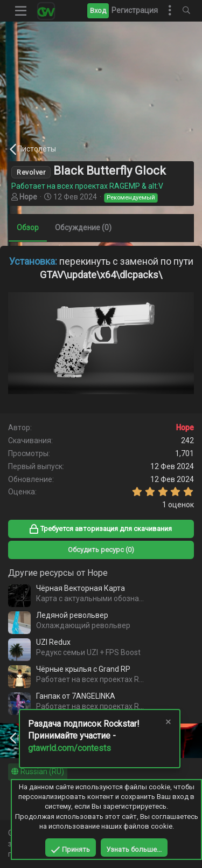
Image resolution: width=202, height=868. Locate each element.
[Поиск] (186, 11)
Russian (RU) (38, 771)
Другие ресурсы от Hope (58, 573)
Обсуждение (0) (83, 228)
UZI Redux (53, 642)
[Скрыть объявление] (168, 723)
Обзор (28, 228)
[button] (21, 11)
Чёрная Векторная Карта (81, 588)
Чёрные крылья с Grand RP (83, 669)
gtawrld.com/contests (69, 748)
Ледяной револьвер (72, 615)
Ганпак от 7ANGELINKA (76, 696)
